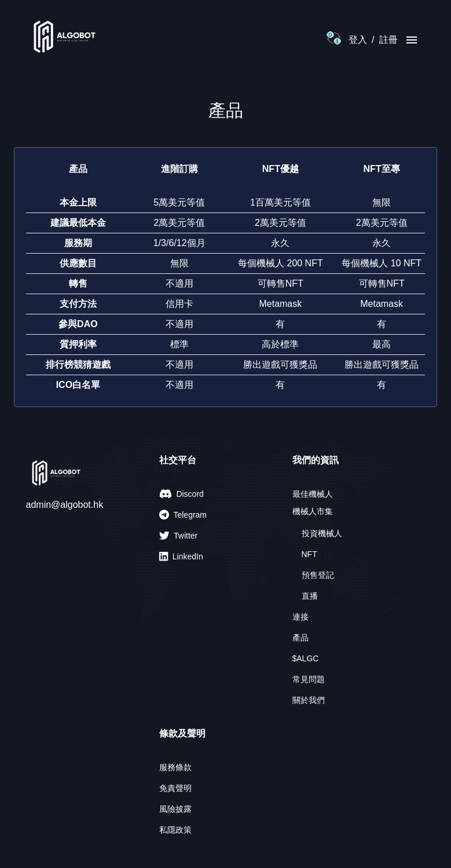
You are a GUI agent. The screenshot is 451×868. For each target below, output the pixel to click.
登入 (358, 40)
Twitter (179, 536)
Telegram (183, 515)
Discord (181, 494)
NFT (309, 554)
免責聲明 (175, 788)
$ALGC (306, 658)
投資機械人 (322, 533)
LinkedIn (181, 556)
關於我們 (309, 700)
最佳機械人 (313, 494)
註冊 (388, 40)
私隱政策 (175, 830)
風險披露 (175, 809)
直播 (310, 596)
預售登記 (318, 575)
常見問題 (309, 679)
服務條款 (175, 767)
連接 (300, 617)
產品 (300, 638)
